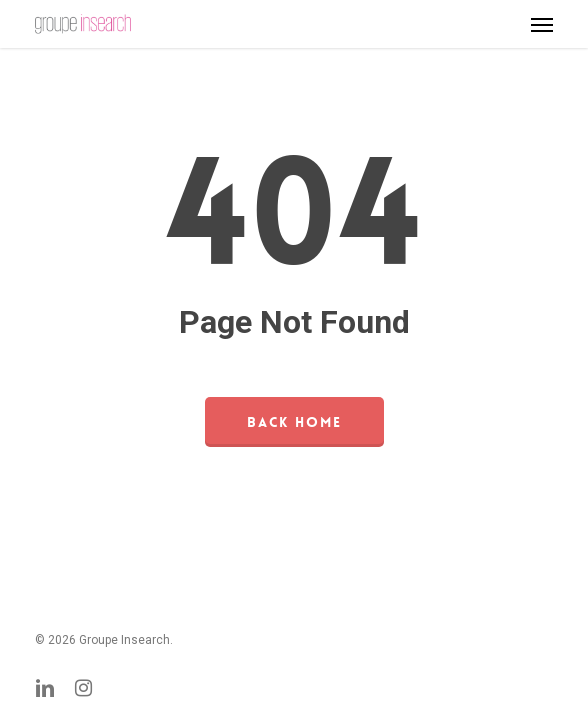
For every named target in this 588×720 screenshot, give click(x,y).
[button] (542, 24)
